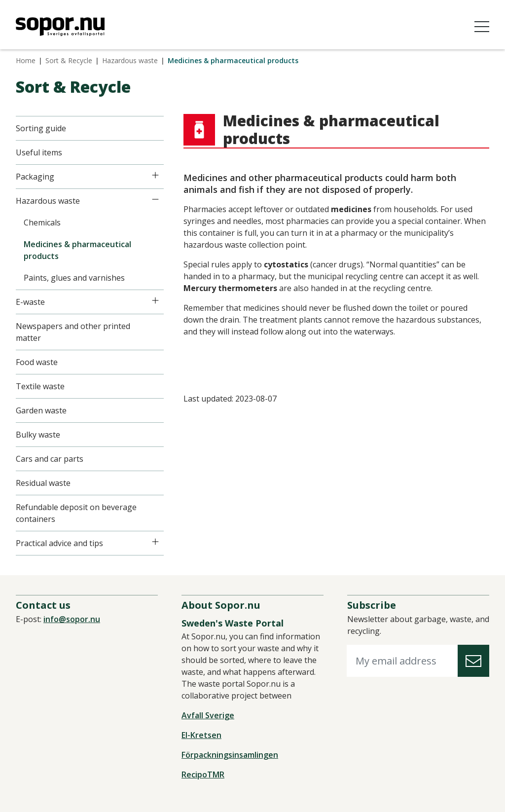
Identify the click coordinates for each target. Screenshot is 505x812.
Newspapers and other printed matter (73, 332)
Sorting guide (41, 128)
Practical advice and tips (59, 543)
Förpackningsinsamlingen (230, 755)
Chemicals (42, 222)
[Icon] (155, 175)
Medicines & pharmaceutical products (77, 250)
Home (26, 60)
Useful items (39, 152)
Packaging (35, 177)
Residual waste (43, 483)
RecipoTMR (203, 775)
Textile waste (40, 386)
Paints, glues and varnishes (74, 278)
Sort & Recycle (69, 60)
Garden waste (41, 410)
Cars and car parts (50, 459)
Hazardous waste (130, 60)
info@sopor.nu (72, 619)
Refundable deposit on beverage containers (76, 513)
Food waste (37, 362)
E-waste (30, 302)
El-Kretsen (201, 735)
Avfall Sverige (208, 715)
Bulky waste (38, 435)
